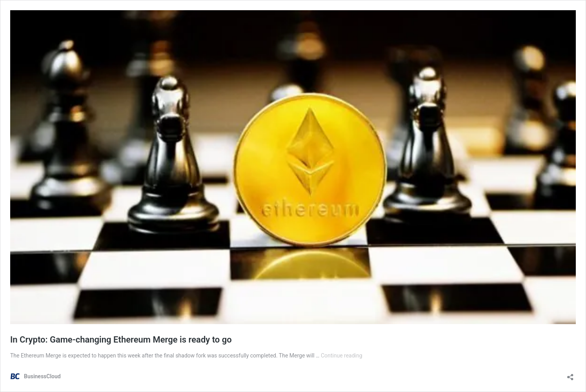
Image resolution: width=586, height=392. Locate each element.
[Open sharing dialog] (570, 375)
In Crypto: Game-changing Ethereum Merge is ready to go (121, 340)
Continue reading (342, 356)
